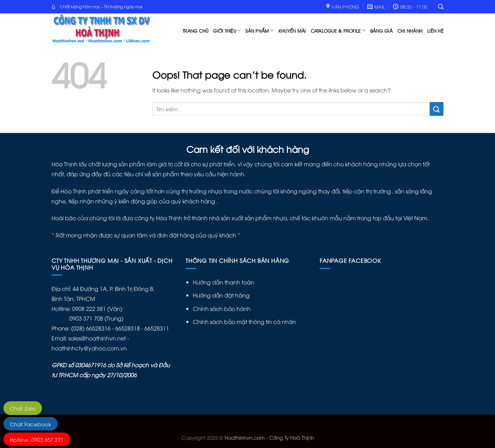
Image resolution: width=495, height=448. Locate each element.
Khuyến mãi (292, 31)
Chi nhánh (410, 31)
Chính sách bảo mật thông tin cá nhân (244, 322)
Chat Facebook (31, 424)
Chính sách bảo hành (222, 309)
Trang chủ (195, 31)
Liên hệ (435, 31)
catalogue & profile (338, 30)
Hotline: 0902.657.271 (37, 439)
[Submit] (437, 109)
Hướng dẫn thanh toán (223, 282)
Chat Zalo (23, 408)
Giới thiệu (227, 30)
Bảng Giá (381, 31)
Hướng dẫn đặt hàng (221, 295)
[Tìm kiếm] (441, 7)
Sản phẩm (260, 30)
